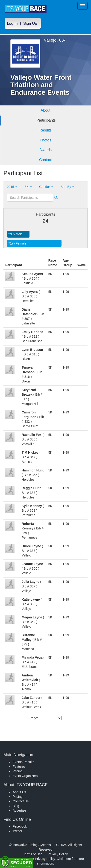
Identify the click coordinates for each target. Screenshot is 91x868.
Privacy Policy (58, 854)
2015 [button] (12, 187)
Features (19, 767)
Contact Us (21, 801)
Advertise (19, 810)
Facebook (20, 826)
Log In (12, 23)
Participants (46, 120)
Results (45, 130)
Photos (46, 140)
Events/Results (23, 762)
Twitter (17, 831)
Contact (45, 160)
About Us (19, 792)
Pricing (18, 771)
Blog (16, 806)
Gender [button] (46, 187)
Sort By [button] (68, 187)
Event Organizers (25, 776)
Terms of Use (33, 854)
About (46, 110)
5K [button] (28, 187)
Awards (45, 150)
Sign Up (30, 23)
